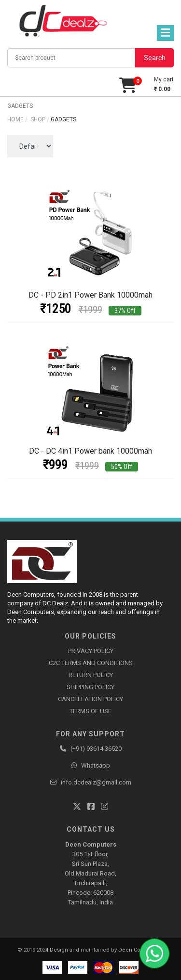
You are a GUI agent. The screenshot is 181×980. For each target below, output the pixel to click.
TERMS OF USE (90, 711)
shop (38, 119)
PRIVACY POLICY (91, 651)
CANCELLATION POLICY (90, 699)
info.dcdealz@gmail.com (96, 782)
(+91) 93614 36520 (96, 749)
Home (15, 119)
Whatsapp (96, 765)
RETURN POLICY (91, 675)
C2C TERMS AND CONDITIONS (91, 663)
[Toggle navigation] (165, 33)
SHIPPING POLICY (90, 687)
